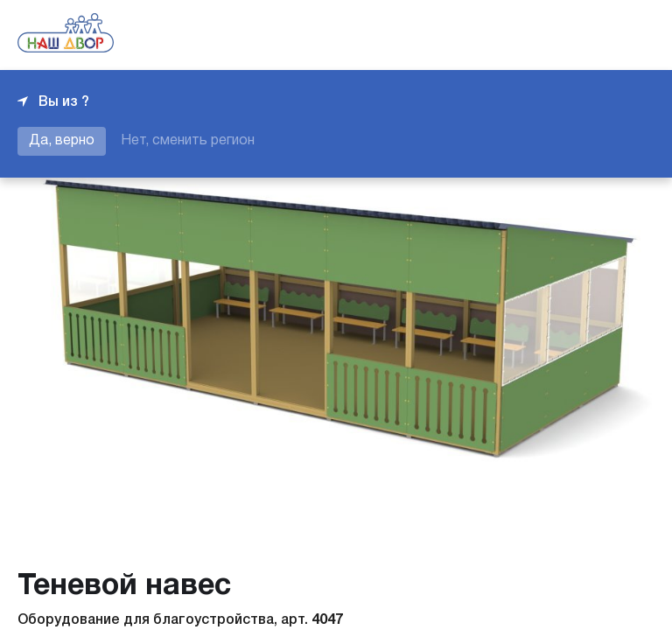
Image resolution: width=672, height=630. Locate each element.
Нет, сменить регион (188, 141)
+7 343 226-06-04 (595, 35)
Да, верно (62, 141)
